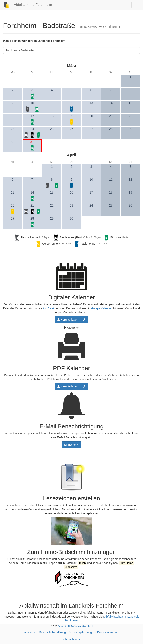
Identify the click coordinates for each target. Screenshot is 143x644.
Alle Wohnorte (71, 639)
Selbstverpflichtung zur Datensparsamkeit (94, 632)
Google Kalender (101, 308)
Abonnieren (71, 328)
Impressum (30, 632)
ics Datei (49, 308)
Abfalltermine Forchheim (26, 5)
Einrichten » (71, 445)
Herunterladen (68, 320)
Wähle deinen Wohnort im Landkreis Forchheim (34, 41)
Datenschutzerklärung (52, 632)
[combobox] (71, 50)
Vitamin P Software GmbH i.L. (76, 626)
